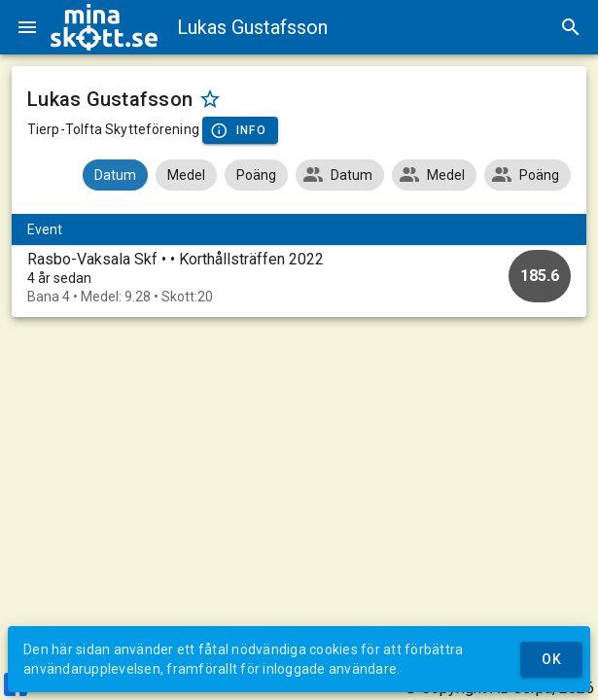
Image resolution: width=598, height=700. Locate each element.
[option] (299, 278)
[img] (104, 27)
